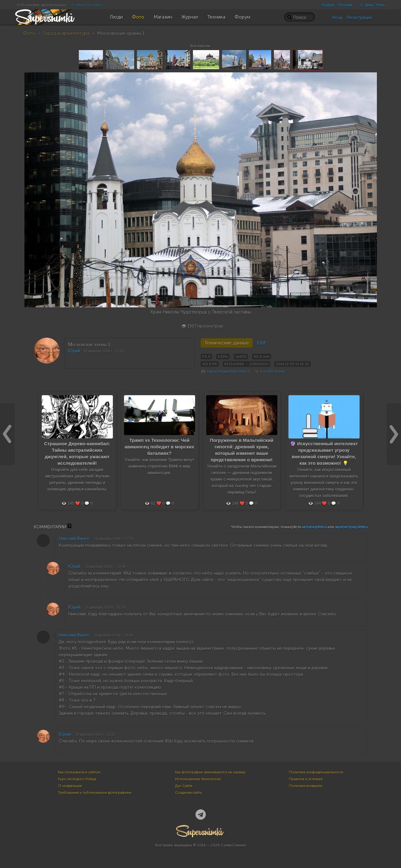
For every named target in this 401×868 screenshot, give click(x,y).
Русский (345, 5)
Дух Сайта (184, 786)
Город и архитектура (66, 33)
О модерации (70, 786)
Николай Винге (74, 539)
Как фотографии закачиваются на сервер (210, 772)
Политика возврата (305, 786)
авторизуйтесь (314, 527)
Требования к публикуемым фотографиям (95, 793)
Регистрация (359, 17)
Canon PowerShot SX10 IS (228, 371)
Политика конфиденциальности (316, 772)
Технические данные (227, 343)
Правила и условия (306, 779)
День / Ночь (370, 5)
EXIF (262, 343)
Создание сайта (188, 793)
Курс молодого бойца (77, 779)
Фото (29, 33)
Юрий (74, 351)
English (328, 5)
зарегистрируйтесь (351, 527)
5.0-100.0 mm (272, 371)
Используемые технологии (198, 779)
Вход (337, 17)
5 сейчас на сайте (87, 5)
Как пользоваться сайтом (79, 772)
